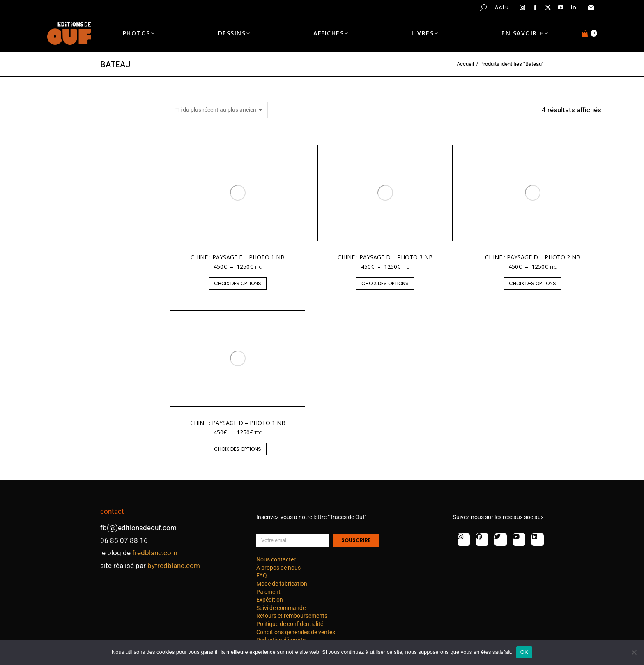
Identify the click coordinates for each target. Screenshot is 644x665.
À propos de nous (278, 568)
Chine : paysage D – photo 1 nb (238, 423)
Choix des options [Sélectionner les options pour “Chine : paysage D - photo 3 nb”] (385, 283)
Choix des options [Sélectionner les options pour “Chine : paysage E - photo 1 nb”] (238, 283)
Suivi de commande (281, 608)
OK (524, 652)
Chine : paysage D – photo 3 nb (385, 257)
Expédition (270, 600)
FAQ (262, 575)
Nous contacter (276, 559)
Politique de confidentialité (290, 624)
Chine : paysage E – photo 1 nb (238, 257)
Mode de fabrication (282, 584)
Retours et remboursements (292, 616)
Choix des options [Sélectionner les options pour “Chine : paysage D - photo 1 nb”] (238, 449)
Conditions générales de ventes (296, 632)
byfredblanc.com (174, 566)
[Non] (634, 652)
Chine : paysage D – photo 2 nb (533, 257)
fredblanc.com (155, 553)
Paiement (268, 592)
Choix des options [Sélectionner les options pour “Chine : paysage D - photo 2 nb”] (532, 283)
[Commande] (219, 110)
